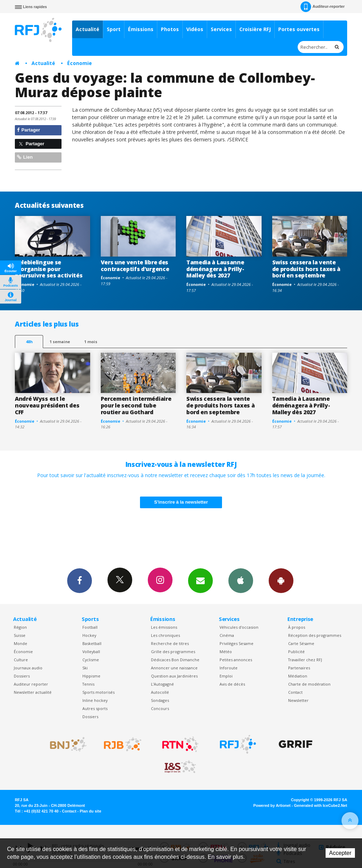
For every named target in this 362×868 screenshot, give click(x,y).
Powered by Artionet (272, 805)
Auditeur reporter (31, 684)
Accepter (340, 853)
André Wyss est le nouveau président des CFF (47, 405)
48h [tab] (29, 342)
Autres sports (95, 708)
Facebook (80, 580)
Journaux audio (28, 668)
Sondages (160, 700)
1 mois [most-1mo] (91, 342)
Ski (85, 668)
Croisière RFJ (255, 29)
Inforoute (229, 668)
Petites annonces (236, 660)
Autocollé (160, 692)
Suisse (20, 635)
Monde (21, 643)
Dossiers (22, 676)
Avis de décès (232, 684)
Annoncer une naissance (174, 668)
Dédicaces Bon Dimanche (175, 660)
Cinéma (227, 635)
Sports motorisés (98, 692)
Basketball (92, 643)
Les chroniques (165, 635)
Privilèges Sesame (237, 643)
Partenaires (299, 668)
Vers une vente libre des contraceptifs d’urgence (135, 266)
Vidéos (195, 29)
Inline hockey (95, 700)
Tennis (88, 684)
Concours (160, 708)
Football (90, 627)
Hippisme (91, 676)
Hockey (89, 635)
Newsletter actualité (33, 692)
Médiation (298, 676)
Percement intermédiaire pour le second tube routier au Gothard (136, 405)
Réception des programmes (315, 635)
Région (20, 627)
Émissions (141, 29)
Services (221, 29)
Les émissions (164, 627)
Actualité (87, 29)
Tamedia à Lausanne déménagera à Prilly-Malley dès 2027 (215, 269)
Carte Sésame (301, 643)
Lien (25, 157)
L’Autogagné (162, 684)
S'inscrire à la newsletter (181, 502)
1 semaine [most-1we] (60, 342)
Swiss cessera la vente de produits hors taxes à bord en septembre (306, 269)
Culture (21, 660)
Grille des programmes (173, 652)
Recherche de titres (170, 643)
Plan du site (90, 811)
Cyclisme (91, 660)
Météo (226, 652)
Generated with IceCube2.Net (321, 805)
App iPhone (241, 580)
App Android (281, 580)
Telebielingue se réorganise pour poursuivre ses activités (49, 269)
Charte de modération (309, 684)
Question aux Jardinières (174, 676)
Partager (28, 130)
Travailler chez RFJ (305, 660)
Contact (295, 692)
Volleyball (91, 652)
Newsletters (200, 580)
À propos (297, 627)
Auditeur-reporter (323, 7)
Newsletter (298, 700)
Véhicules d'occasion (239, 627)
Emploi (226, 676)
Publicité (296, 652)
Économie (80, 63)
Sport (114, 29)
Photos (170, 29)
